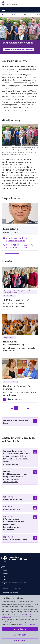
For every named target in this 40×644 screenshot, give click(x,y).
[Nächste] (28, 408)
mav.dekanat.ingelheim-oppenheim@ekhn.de (17, 239)
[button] (20, 253)
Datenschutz (17, 588)
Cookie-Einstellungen (10, 592)
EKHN (4, 580)
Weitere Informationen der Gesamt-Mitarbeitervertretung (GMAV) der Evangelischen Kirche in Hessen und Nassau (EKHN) (16, 456)
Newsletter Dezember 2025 (15, 499)
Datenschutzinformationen (26, 624)
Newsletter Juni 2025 (12, 509)
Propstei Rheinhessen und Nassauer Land (18, 583)
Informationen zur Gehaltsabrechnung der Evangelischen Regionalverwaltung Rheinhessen (13, 524)
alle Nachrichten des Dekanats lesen (16, 422)
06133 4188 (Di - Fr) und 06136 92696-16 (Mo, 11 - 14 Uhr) (20, 246)
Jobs (3, 567)
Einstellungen (20, 635)
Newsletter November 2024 (15, 540)
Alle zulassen (20, 629)
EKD (3, 576)
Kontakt (5, 573)
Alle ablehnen (20, 640)
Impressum (5, 588)
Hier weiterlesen (12, 399)
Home (5, 15)
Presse (4, 570)
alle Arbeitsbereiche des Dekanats (19, 49)
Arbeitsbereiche (16, 15)
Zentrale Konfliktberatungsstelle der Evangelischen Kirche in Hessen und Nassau (15, 475)
